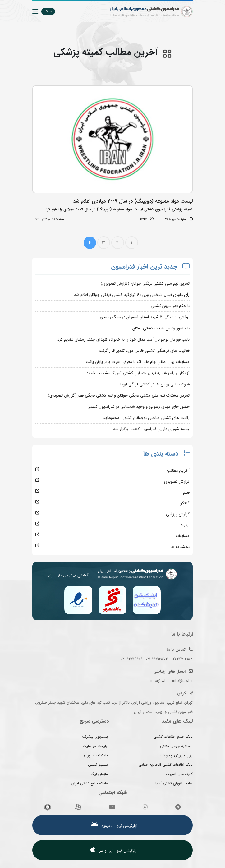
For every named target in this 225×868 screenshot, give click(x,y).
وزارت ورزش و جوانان (176, 755)
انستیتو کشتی (98, 765)
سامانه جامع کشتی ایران (90, 783)
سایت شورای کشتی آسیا (174, 783)
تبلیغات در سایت (96, 746)
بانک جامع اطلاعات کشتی (173, 737)
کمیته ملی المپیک (179, 774)
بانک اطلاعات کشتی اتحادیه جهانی (166, 765)
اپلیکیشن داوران (96, 755)
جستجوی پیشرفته (95, 737)
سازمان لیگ (100, 774)
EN (48, 11)
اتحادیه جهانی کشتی (176, 746)
